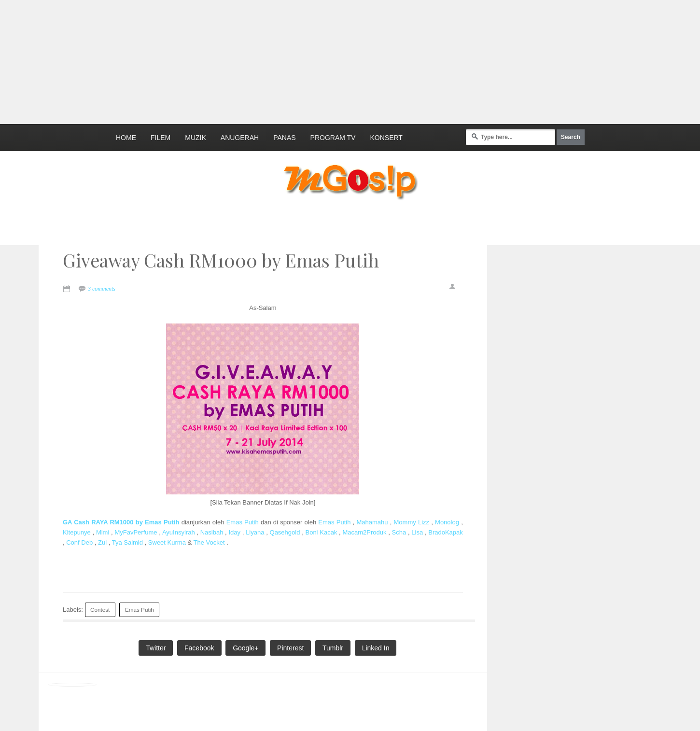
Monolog (447, 522)
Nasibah (212, 532)
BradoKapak (446, 532)
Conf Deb (79, 542)
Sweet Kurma (167, 542)
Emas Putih (243, 522)
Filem (161, 138)
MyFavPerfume (136, 532)
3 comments (102, 289)
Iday (234, 532)
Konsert (386, 138)
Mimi (103, 532)
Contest (100, 610)
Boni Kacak (321, 532)
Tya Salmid (127, 542)
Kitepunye (77, 532)
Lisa (417, 532)
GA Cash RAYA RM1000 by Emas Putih (121, 522)
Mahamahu (372, 522)
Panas (284, 138)
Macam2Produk (364, 532)
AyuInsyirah (179, 532)
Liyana (255, 532)
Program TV (333, 138)
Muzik (196, 138)
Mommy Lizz (412, 522)
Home (126, 138)
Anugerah (240, 138)
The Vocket (209, 542)
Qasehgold (285, 532)
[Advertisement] (234, 60)
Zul (102, 542)
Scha (399, 532)
